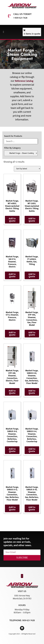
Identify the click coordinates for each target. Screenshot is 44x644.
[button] (3, 32)
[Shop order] (27, 169)
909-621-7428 (28, 620)
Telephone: (16, 620)
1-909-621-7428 (20, 18)
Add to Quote (12, 220)
